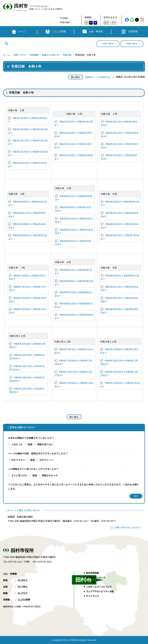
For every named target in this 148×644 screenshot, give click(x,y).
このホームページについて (100, 587)
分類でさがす (21, 55)
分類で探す (108, 44)
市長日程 (71, 55)
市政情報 (36, 55)
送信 (136, 496)
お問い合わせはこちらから (127, 527)
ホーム (7, 55)
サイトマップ (93, 596)
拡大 (106, 23)
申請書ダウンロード (96, 577)
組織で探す (132, 44)
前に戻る (76, 77)
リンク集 (91, 582)
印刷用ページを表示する (98, 77)
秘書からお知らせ (54, 55)
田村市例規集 (93, 573)
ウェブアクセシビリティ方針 (101, 591)
